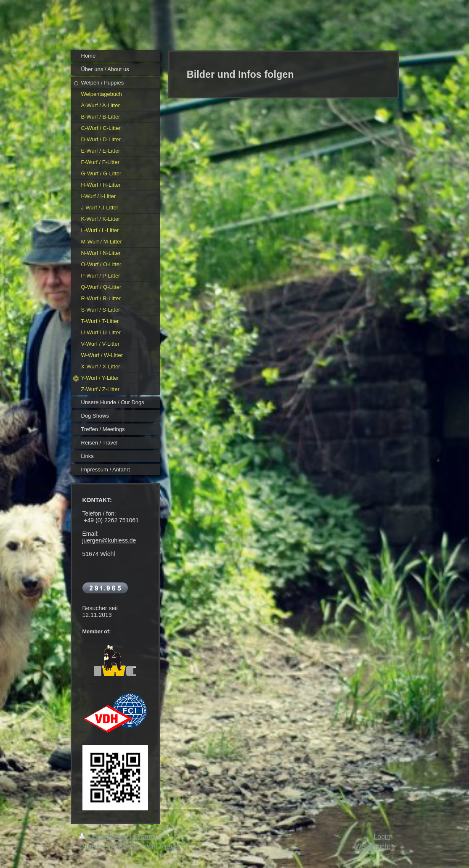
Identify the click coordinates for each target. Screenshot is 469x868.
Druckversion (104, 837)
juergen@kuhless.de (109, 540)
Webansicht (372, 846)
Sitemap (145, 837)
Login (382, 837)
